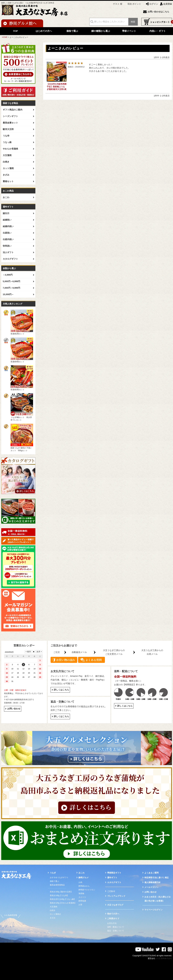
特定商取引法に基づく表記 (157, 878)
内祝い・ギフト (158, 31)
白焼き (6, 162)
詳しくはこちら (61, 690)
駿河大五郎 (8, 129)
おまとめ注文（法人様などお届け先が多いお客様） (158, 899)
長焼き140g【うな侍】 (59, 895)
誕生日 (6, 213)
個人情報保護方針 (153, 882)
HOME (5, 37)
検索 (133, 22)
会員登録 (168, 4)
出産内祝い (8, 239)
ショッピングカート (157, 22)
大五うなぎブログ (115, 905)
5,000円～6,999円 (11, 281)
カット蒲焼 (8, 168)
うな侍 (6, 136)
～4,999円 (8, 275)
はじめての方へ (44, 31)
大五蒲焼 (7, 155)
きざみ (6, 175)
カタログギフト (10, 259)
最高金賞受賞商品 (57, 885)
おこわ (6, 197)
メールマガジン (152, 887)
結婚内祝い (8, 226)
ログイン (154, 4)
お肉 (80, 882)
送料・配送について (116, 927)
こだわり (111, 891)
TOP (15, 31)
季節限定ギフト (114, 873)
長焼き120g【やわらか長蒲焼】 (63, 903)
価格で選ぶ (72, 31)
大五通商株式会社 (164, 958)
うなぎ (53, 873)
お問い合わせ (14, 709)
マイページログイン (154, 910)
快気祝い (7, 246)
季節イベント (129, 31)
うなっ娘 (7, 142)
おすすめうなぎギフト (59, 877)
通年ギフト (112, 878)
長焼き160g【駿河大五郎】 (61, 892)
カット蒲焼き (55, 914)
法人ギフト (8, 252)
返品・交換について (116, 931)
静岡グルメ (84, 878)
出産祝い (7, 233)
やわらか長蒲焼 (10, 149)
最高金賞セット (10, 123)
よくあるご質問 (152, 873)
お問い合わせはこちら (158, 12)
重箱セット (8, 181)
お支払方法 (112, 923)
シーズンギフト (10, 116)
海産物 (81, 893)
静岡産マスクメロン (87, 890)
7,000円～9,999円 (11, 288)
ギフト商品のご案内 (13, 110)
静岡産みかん (84, 886)
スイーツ (82, 897)
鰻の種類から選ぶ (101, 31)
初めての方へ (113, 914)
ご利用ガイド (113, 919)
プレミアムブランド (116, 896)
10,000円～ (8, 294)
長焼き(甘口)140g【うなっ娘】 (63, 899)
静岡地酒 (82, 901)
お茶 (80, 905)
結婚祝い (7, 220)
